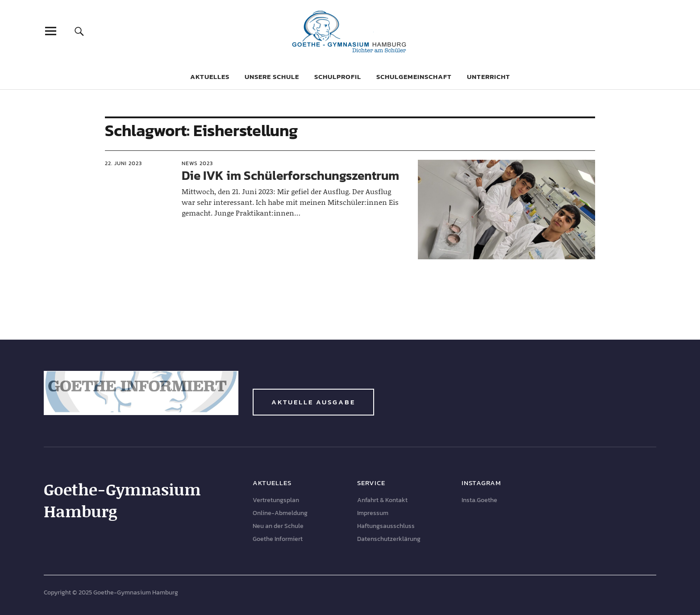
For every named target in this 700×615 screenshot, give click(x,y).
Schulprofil (338, 77)
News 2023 (197, 163)
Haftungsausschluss (386, 526)
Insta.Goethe (479, 500)
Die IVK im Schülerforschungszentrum (290, 175)
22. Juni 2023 (123, 163)
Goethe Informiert (278, 539)
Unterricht (489, 77)
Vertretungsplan (276, 500)
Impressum (373, 513)
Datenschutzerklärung (389, 539)
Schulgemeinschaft (414, 77)
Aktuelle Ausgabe (313, 402)
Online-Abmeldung (280, 513)
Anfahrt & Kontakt (382, 500)
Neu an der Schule (278, 526)
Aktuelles (210, 77)
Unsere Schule (272, 77)
